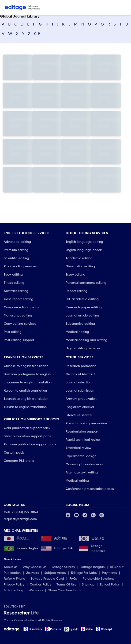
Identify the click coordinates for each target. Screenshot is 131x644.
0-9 (37, 33)
